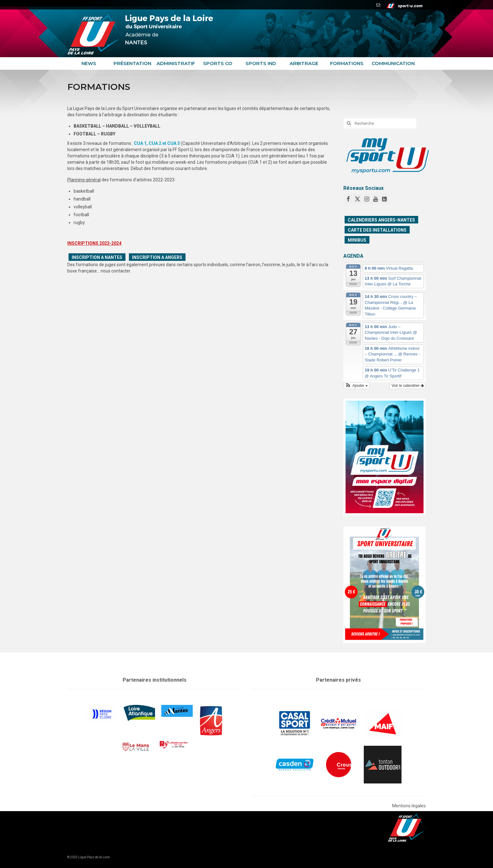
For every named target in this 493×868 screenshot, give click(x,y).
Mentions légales (409, 806)
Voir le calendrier (408, 386)
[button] (357, 386)
